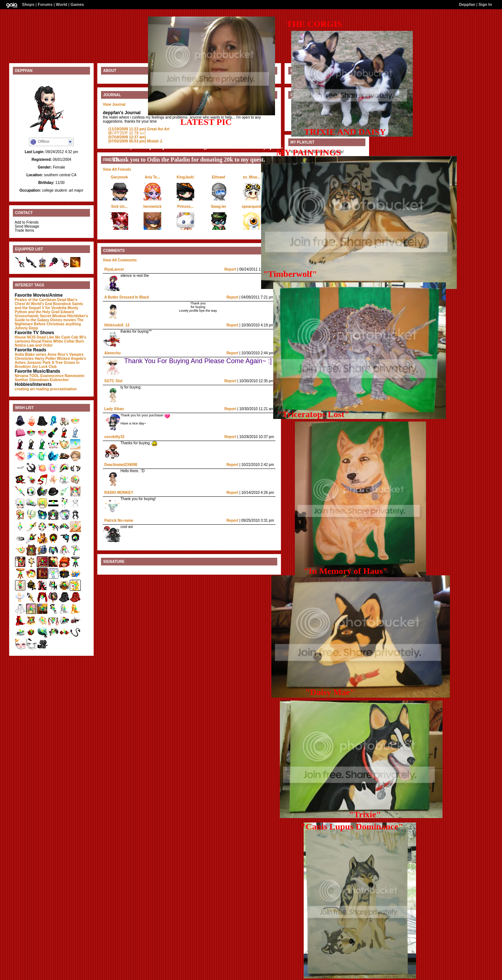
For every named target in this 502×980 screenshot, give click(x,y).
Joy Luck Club (44, 367)
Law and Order (40, 345)
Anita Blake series (30, 355)
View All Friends (117, 169)
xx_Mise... (251, 177)
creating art (25, 389)
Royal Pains (42, 341)
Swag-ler (219, 207)
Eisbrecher (59, 380)
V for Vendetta (54, 308)
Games (77, 4)
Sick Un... (119, 207)
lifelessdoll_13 (117, 325)
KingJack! (185, 177)
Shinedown (39, 380)
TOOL (34, 376)
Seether (21, 380)
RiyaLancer (114, 269)
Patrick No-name (119, 520)
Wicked (63, 359)
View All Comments (120, 260)
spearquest (251, 207)
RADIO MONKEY (119, 493)
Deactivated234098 (121, 465)
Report (230, 269)
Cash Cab (70, 337)
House (20, 337)
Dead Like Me (48, 337)
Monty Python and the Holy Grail (46, 310)
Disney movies (63, 320)
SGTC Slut (113, 381)
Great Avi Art (139, 129)
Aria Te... (152, 177)
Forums (45, 4)
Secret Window (53, 316)
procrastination (63, 389)
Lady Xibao (114, 409)
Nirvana (21, 376)
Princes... (185, 207)
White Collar (64, 341)
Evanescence (52, 376)
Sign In (485, 4)
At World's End (39, 304)
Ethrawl (219, 177)
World (62, 4)
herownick (152, 207)
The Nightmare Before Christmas (49, 322)
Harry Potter (45, 359)
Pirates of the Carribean (35, 300)
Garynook (120, 177)
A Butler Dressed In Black (127, 297)
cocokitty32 (114, 437)
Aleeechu (112, 353)
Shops (28, 4)
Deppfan (467, 4)
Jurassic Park (39, 363)
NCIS (31, 337)
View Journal (114, 104)
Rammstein (75, 376)
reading (42, 389)
